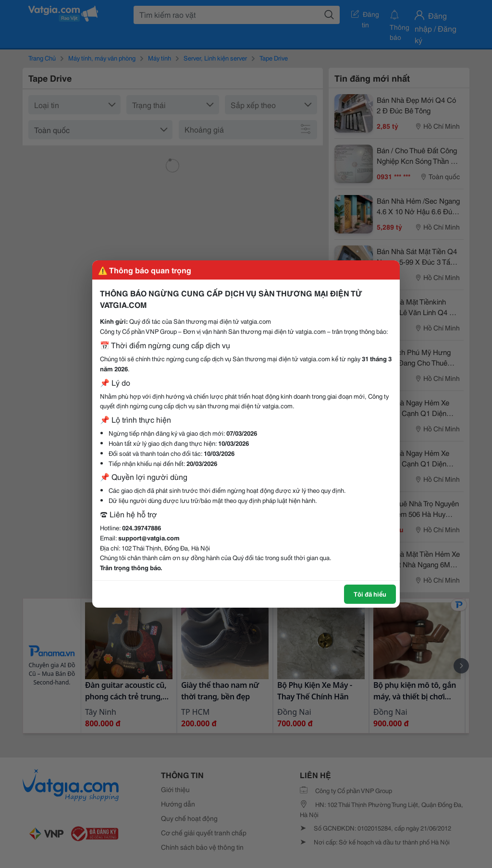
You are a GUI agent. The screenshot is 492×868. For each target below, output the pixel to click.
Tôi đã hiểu (370, 594)
